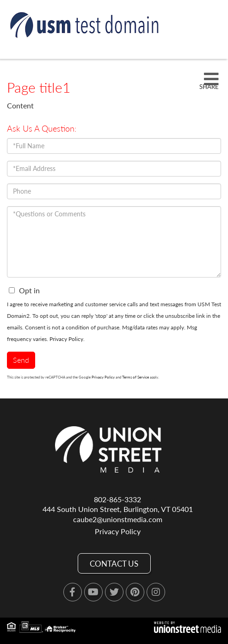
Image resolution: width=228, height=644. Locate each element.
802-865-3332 (117, 499)
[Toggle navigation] (211, 79)
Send (21, 360)
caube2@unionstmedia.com (118, 519)
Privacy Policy (66, 339)
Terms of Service (136, 377)
